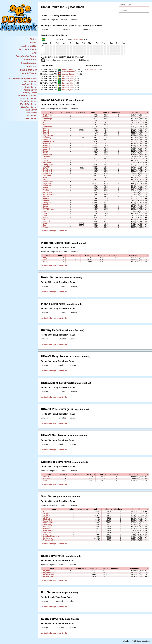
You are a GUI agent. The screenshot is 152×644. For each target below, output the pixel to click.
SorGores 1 (47, 538)
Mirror (45, 534)
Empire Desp (48, 164)
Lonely (45, 187)
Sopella (46, 204)
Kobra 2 (46, 130)
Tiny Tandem (48, 136)
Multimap (46, 479)
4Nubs (45, 140)
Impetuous (47, 532)
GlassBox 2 (47, 170)
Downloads (22, 56)
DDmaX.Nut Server (28, 104)
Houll (45, 178)
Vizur (45, 219)
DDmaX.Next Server (28, 98)
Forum (33, 49)
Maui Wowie (47, 193)
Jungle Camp (48, 181)
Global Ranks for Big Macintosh (22, 79)
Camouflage (47, 119)
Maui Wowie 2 (48, 195)
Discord (23, 49)
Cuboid (45, 160)
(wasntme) (47, 138)
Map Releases (29, 46)
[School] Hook (48, 141)
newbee (46, 197)
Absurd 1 (46, 143)
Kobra (45, 128)
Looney (46, 189)
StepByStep (47, 115)
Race (64, 76)
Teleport (46, 227)
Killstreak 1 (47, 519)
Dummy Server (30, 93)
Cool (44, 159)
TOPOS (46, 517)
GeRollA (71, 70)
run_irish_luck (48, 575)
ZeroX (45, 223)
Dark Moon (47, 162)
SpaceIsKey (47, 525)
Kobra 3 (46, 132)
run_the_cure (48, 576)
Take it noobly (48, 210)
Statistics (31, 66)
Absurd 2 (46, 145)
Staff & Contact (28, 70)
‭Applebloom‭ (92, 70)
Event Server (31, 118)
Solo (63, 72)
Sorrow (46, 206)
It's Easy (46, 179)
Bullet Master (48, 530)
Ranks (33, 42)
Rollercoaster (48, 523)
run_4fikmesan (49, 573)
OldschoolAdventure (51, 536)
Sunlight (46, 208)
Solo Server (31, 110)
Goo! (45, 122)
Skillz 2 (45, 481)
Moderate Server (29, 84)
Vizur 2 (45, 262)
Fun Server (32, 116)
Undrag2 (46, 217)
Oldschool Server (29, 107)
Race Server (31, 113)
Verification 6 (71, 72)
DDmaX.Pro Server (28, 101)
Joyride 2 (46, 515)
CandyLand (47, 155)
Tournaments (29, 60)
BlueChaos (47, 153)
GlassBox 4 (47, 172)
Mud (44, 511)
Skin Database (29, 63)
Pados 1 (46, 198)
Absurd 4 (46, 149)
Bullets (45, 117)
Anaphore (47, 529)
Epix (44, 225)
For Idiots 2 (47, 166)
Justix (45, 260)
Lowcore (46, 191)
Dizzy (45, 258)
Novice (64, 70)
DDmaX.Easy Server (27, 96)
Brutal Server (31, 87)
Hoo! (45, 124)
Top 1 (45, 214)
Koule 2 (46, 477)
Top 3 (45, 216)
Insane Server (30, 90)
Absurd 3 (46, 147)
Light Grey (47, 185)
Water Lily (47, 221)
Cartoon (46, 121)
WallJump (47, 527)
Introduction (47, 126)
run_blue (70, 76)
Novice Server (30, 81)
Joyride (46, 513)
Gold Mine (47, 176)
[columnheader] (52, 113)
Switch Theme (29, 73)
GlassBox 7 (47, 174)
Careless (46, 157)
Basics (45, 151)
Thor (44, 212)
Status (33, 39)
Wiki (34, 53)
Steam (33, 56)
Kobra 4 (46, 134)
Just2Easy (78, 39)
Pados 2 (46, 200)
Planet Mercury (49, 202)
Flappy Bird (47, 521)
